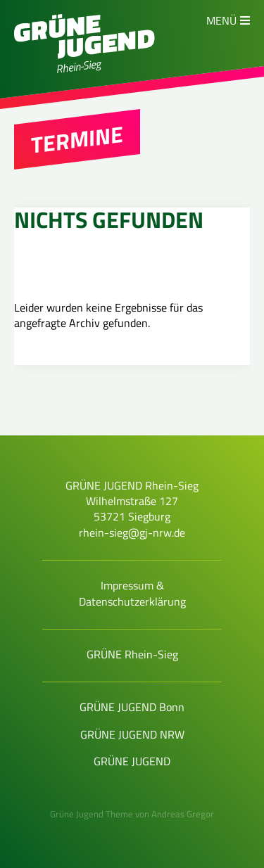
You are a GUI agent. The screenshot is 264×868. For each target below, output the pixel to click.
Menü (221, 20)
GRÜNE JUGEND (132, 761)
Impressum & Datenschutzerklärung (132, 593)
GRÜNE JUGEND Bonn (132, 707)
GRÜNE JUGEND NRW (132, 734)
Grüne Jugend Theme (92, 814)
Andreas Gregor (183, 814)
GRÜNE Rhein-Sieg (132, 654)
